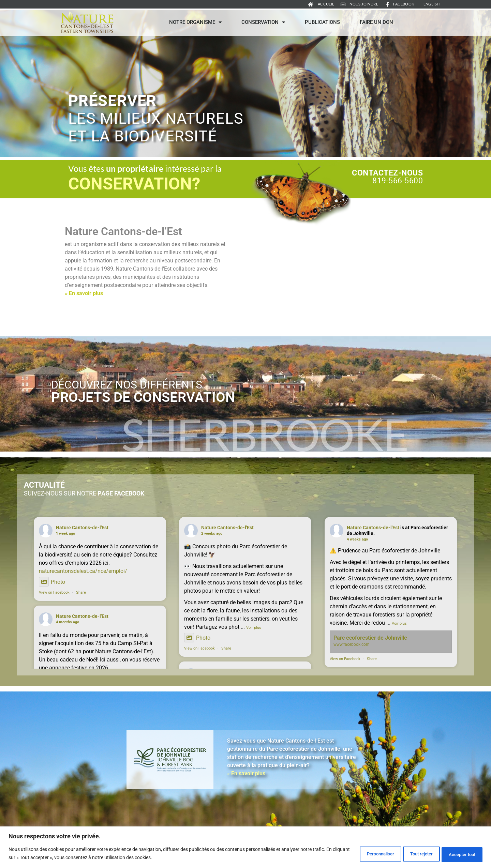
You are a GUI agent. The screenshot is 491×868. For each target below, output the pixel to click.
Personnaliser (358, 854)
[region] (245, 848)
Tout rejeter (408, 854)
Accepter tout (458, 854)
